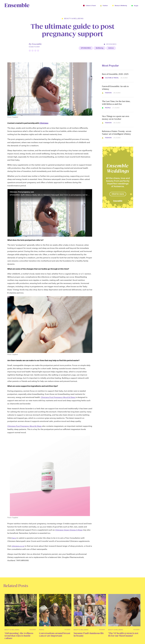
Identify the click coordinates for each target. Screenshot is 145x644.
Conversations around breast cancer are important (55, 635)
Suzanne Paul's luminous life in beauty (89, 635)
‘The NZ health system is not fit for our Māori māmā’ (123, 635)
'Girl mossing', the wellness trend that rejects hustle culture (19, 636)
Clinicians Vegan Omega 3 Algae (69, 530)
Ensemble (37, 44)
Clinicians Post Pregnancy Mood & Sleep (58, 397)
